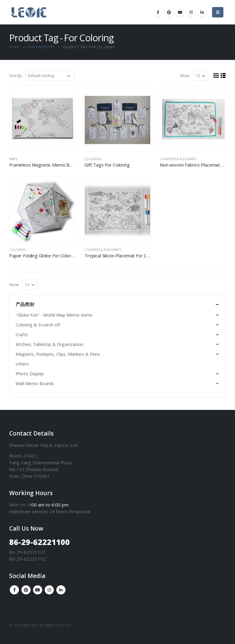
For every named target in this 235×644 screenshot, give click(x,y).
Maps (13, 159)
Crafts (22, 335)
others (22, 364)
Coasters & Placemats (178, 159)
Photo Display (30, 374)
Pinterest (26, 590)
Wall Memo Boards (35, 383)
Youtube (38, 590)
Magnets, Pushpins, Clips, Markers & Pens (58, 354)
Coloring (93, 159)
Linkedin (61, 590)
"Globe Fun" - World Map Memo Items (54, 315)
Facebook (14, 590)
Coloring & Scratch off (38, 325)
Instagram (49, 590)
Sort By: (16, 76)
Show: (185, 76)
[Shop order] (50, 76)
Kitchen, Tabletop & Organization (49, 344)
